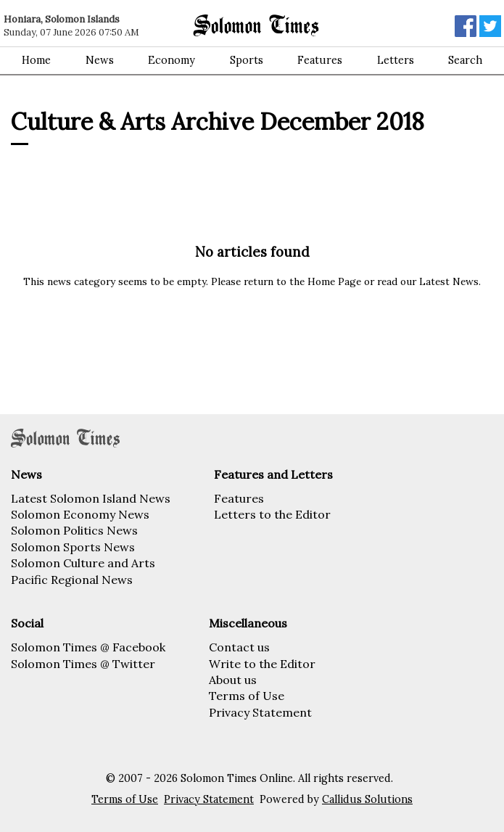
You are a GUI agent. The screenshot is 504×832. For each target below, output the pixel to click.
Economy (172, 60)
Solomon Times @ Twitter (83, 664)
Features (320, 60)
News (100, 60)
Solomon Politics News (74, 530)
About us (233, 680)
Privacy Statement (260, 712)
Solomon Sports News (73, 547)
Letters (396, 60)
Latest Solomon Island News (91, 498)
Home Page (334, 281)
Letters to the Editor (272, 514)
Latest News (449, 281)
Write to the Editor (262, 664)
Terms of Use (247, 696)
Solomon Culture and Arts (83, 563)
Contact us (239, 647)
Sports (247, 60)
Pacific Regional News (72, 580)
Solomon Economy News (80, 514)
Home (36, 60)
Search (465, 60)
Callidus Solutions (367, 799)
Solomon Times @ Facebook (88, 647)
